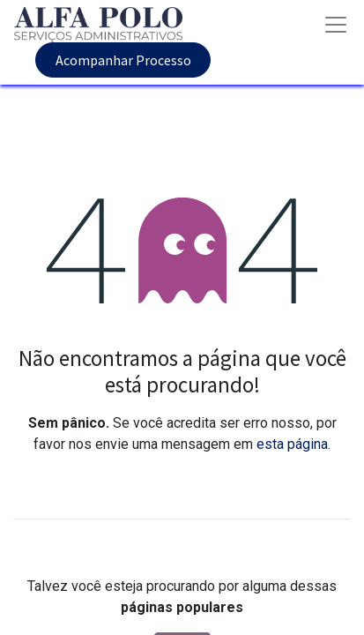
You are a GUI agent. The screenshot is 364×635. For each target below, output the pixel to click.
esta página (292, 444)
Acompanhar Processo (123, 60)
